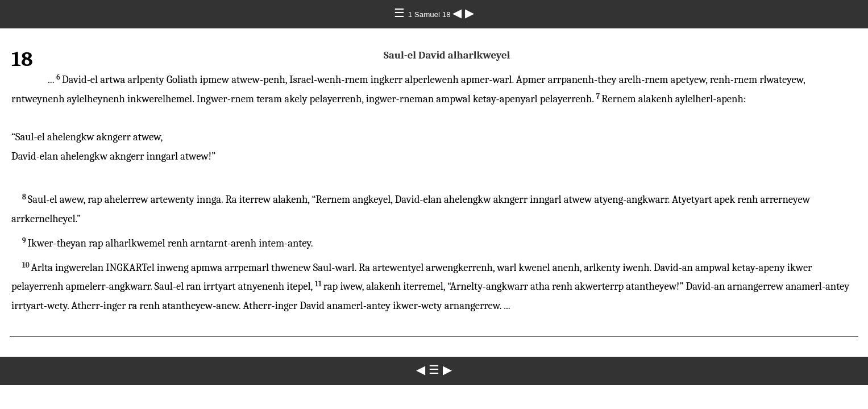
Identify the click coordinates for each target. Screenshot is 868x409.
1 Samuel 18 (431, 14)
